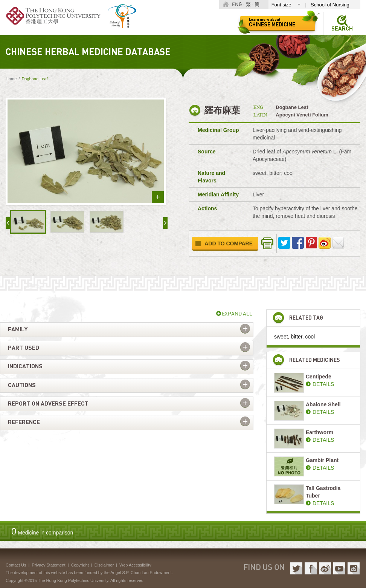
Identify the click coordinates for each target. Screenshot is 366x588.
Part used (24, 348)
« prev (8, 223)
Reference (24, 422)
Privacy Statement (48, 565)
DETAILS (323, 384)
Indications (25, 366)
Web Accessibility (135, 565)
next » (165, 223)
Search (342, 29)
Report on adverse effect (48, 404)
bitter (296, 337)
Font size (281, 5)
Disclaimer (104, 565)
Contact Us (16, 565)
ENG (237, 5)
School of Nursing (330, 5)
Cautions (22, 385)
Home (11, 79)
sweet (281, 337)
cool (310, 337)
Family (18, 329)
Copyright (80, 565)
